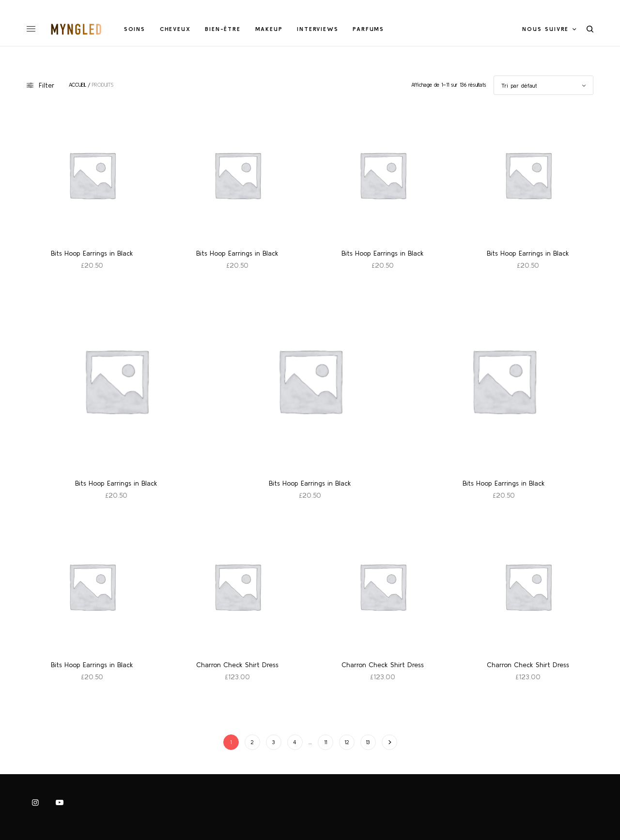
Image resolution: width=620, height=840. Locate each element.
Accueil (77, 85)
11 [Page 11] (325, 742)
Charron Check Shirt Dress (237, 665)
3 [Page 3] (274, 742)
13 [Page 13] (368, 742)
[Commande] (543, 85)
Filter (40, 85)
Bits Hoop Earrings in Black (92, 253)
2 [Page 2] (252, 742)
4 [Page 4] (295, 742)
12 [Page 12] (347, 742)
